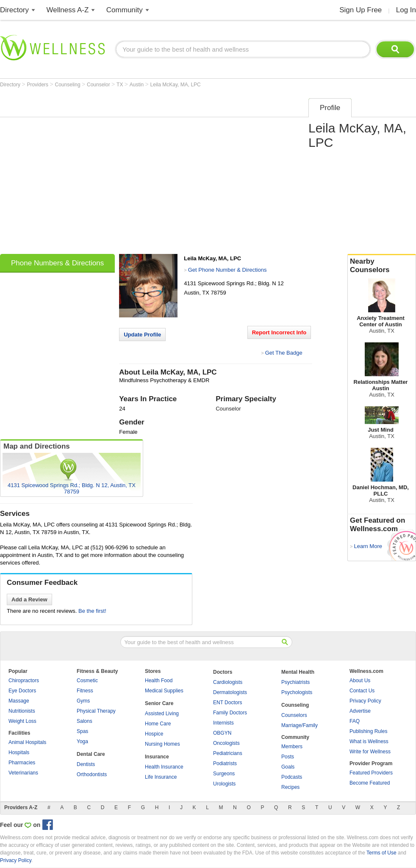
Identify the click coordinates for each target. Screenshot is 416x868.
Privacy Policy (365, 701)
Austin (137, 85)
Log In (406, 10)
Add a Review (29, 599)
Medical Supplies (164, 691)
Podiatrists (225, 763)
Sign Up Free (361, 10)
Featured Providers (371, 773)
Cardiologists (228, 682)
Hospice (154, 734)
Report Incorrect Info (279, 332)
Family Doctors (230, 713)
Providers (38, 85)
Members (292, 747)
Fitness (85, 691)
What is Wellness (369, 741)
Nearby (382, 266)
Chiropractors (24, 681)
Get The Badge (284, 353)
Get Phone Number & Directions (227, 270)
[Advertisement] (79, 173)
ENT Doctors (227, 703)
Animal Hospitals (27, 742)
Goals (288, 767)
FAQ (355, 721)
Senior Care (159, 703)
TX (121, 85)
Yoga (82, 741)
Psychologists (297, 692)
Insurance (157, 757)
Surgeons (224, 774)
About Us (360, 681)
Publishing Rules (368, 731)
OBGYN (222, 733)
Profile (330, 108)
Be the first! (92, 611)
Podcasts (292, 777)
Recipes (290, 787)
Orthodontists (92, 774)
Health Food (159, 681)
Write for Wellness (370, 752)
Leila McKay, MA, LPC (176, 85)
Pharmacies (22, 763)
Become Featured (370, 783)
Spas (82, 731)
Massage (19, 701)
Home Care (158, 724)
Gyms (83, 701)
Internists (223, 723)
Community (125, 10)
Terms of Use (381, 853)
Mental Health (298, 672)
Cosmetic (87, 681)
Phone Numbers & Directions (57, 263)
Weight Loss (22, 721)
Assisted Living (162, 714)
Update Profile (142, 335)
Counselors (294, 715)
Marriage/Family (300, 725)
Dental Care (91, 754)
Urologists (224, 784)
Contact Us (362, 691)
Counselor (99, 85)
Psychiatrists (295, 682)
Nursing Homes (162, 744)
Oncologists (226, 743)
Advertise (360, 711)
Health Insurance (164, 767)
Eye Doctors (22, 691)
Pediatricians (228, 753)
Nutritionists (22, 711)
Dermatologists (230, 692)
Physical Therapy (96, 711)
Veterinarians (23, 773)
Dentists (86, 764)
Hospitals (19, 752)
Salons (85, 721)
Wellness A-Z (68, 10)
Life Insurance (161, 777)
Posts (288, 757)
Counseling (68, 85)
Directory (14, 10)
